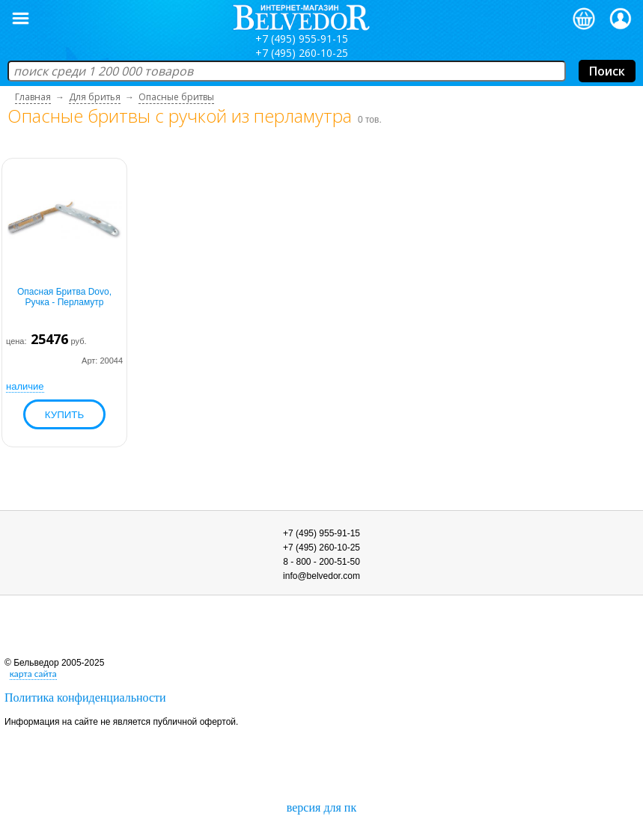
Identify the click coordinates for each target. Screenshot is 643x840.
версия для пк (321, 807)
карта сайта (33, 674)
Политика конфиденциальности (85, 698)
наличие (25, 386)
